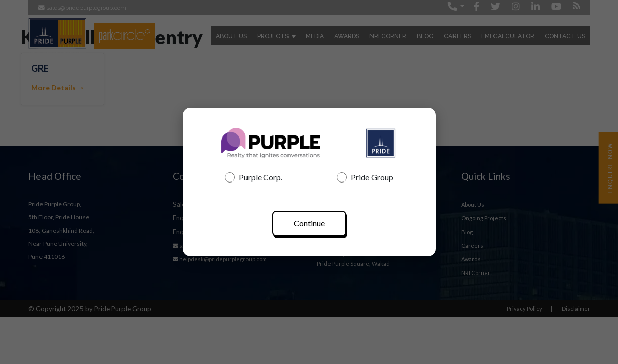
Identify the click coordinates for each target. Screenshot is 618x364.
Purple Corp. (254, 177)
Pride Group (365, 177)
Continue (309, 223)
